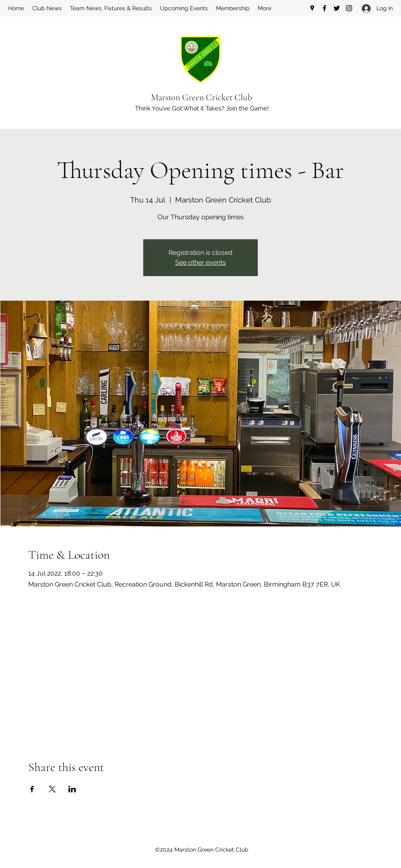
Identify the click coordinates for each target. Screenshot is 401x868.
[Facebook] (324, 8)
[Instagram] (349, 8)
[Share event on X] (52, 789)
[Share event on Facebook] (32, 789)
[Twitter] (337, 8)
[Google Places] (312, 8)
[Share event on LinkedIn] (72, 789)
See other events (200, 262)
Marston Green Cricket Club (202, 97)
